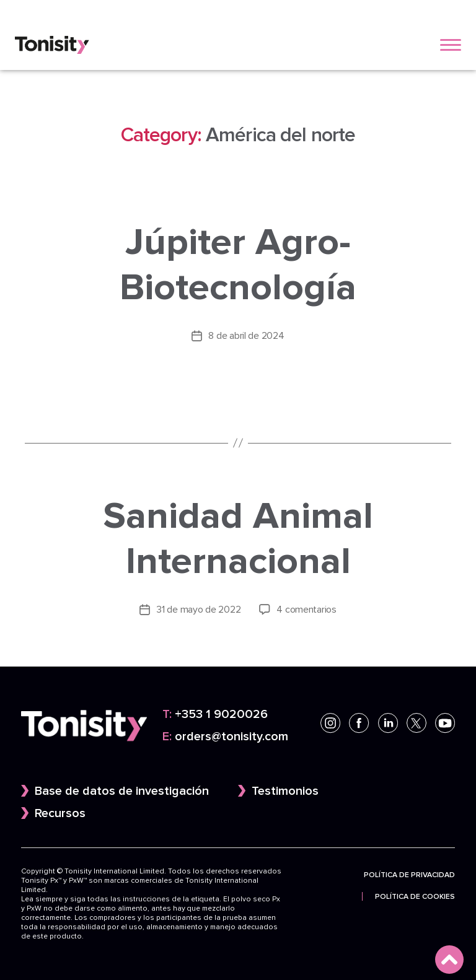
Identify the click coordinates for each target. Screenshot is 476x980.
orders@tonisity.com (225, 736)
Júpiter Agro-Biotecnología (238, 264)
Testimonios (285, 790)
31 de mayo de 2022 (198, 609)
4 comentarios (306, 609)
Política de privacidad (409, 873)
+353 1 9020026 (215, 714)
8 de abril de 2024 (246, 335)
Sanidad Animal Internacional (238, 537)
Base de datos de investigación (122, 790)
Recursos (60, 812)
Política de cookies (415, 895)
